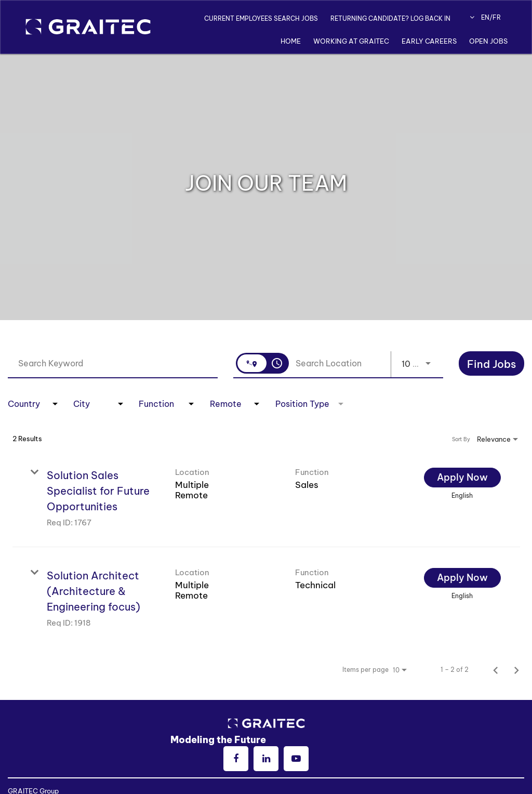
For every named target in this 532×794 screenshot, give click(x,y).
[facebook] (236, 759)
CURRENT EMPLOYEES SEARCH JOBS (261, 18)
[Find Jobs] (491, 365)
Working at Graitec (351, 41)
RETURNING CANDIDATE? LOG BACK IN (390, 18)
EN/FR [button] (485, 17)
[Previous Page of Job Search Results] (496, 670)
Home (291, 41)
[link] (266, 497)
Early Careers (429, 41)
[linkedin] (266, 759)
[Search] (491, 363)
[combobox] (113, 363)
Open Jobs (488, 41)
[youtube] (296, 759)
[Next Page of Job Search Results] (516, 670)
